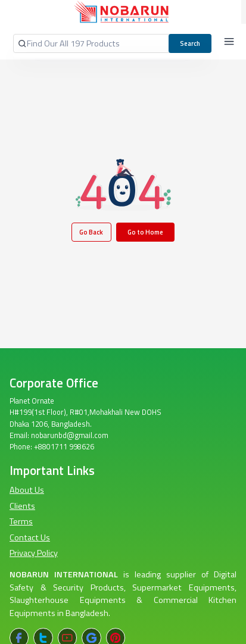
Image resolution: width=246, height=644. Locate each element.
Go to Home (145, 232)
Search (190, 43)
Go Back (91, 232)
